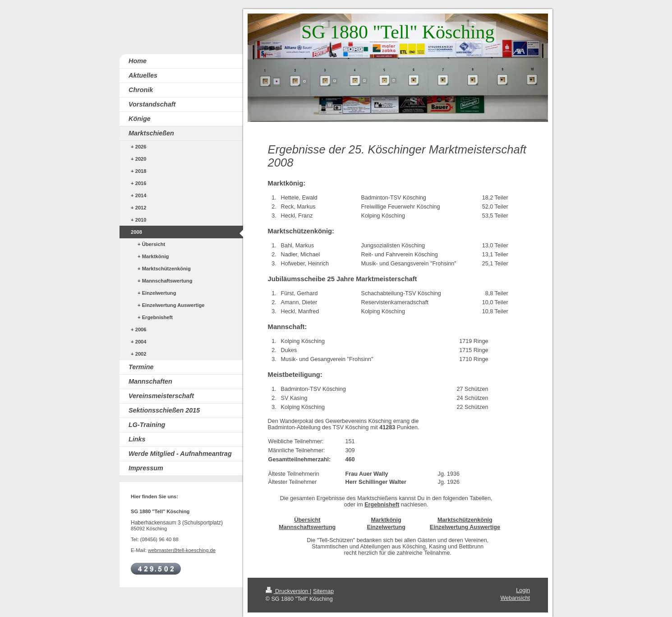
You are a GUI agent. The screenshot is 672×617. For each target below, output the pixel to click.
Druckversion (288, 591)
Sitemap (323, 591)
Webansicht (515, 598)
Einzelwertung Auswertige (465, 527)
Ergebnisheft (382, 505)
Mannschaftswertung (307, 527)
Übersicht (307, 520)
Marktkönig (386, 520)
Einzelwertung (386, 527)
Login (523, 590)
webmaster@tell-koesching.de (182, 550)
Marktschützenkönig (465, 520)
